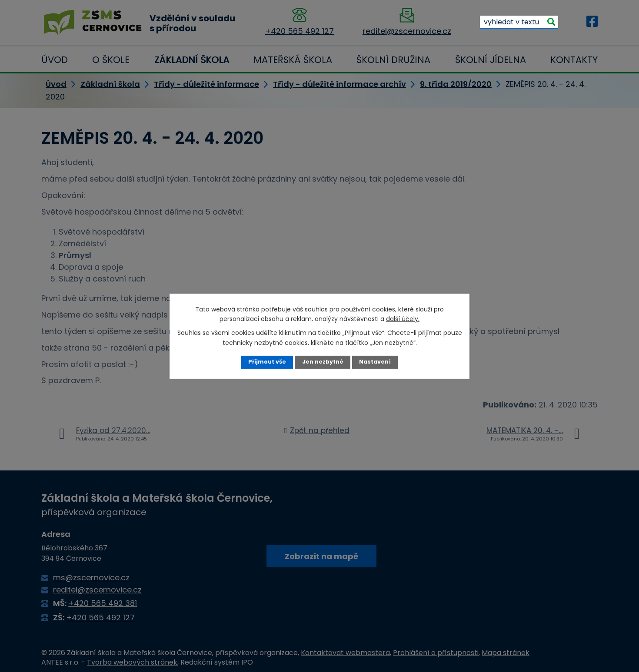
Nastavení (375, 362)
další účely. (403, 319)
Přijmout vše (267, 362)
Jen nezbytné (323, 362)
